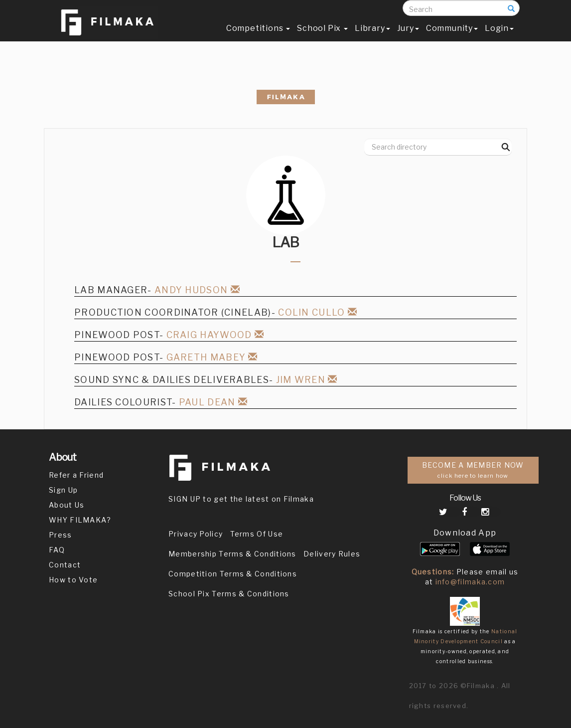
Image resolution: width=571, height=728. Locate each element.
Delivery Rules (332, 554)
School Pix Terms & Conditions (229, 594)
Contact (65, 565)
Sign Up (63, 490)
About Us (67, 505)
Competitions (258, 38)
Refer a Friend (76, 475)
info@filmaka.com (470, 582)
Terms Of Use (257, 534)
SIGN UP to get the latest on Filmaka (241, 499)
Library (372, 38)
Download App (465, 533)
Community (452, 38)
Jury (408, 38)
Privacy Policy (196, 534)
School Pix (322, 38)
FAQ (57, 550)
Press (61, 535)
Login (499, 38)
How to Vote (73, 580)
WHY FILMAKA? (80, 520)
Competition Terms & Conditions (233, 574)
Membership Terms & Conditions (232, 554)
